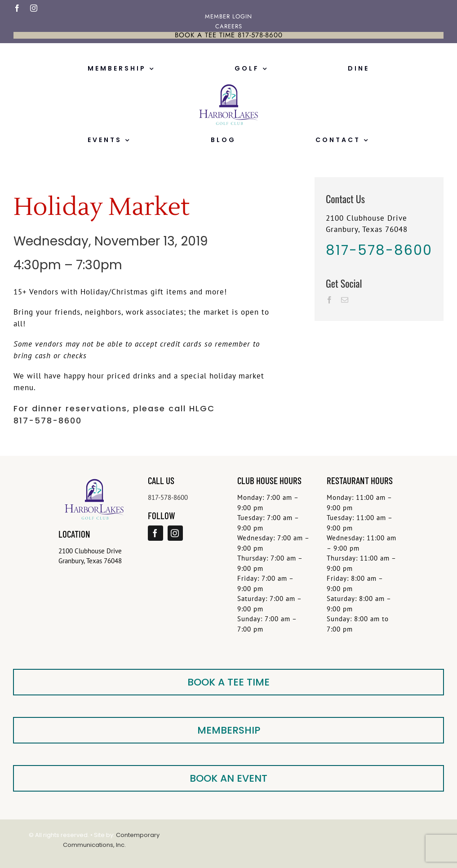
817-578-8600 (168, 497)
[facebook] (17, 8)
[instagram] (34, 8)
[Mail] (345, 300)
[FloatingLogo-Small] (229, 84)
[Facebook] (330, 300)
